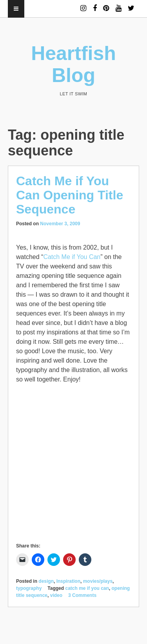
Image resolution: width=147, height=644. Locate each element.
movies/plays (98, 581)
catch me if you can (87, 588)
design (46, 581)
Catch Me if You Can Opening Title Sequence (70, 195)
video (56, 595)
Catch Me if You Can (72, 257)
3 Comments (82, 595)
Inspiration (68, 581)
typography (29, 588)
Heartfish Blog (73, 64)
